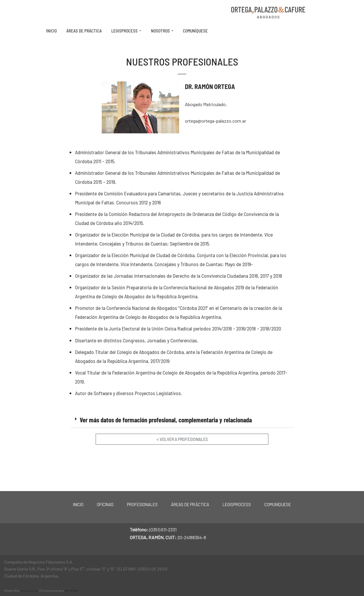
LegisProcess (237, 504)
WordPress (71, 590)
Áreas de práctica (84, 31)
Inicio (51, 31)
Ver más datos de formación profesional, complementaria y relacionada (166, 421)
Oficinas (105, 504)
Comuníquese (195, 31)
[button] (140, 31)
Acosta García (29, 590)
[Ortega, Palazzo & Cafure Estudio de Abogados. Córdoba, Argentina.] (268, 12)
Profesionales (142, 504)
